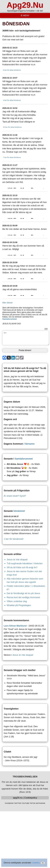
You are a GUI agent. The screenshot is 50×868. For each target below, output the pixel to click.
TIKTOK (32, 803)
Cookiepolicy (31, 798)
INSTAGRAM (40, 803)
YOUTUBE (25, 803)
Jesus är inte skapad (17, 559)
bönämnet (19, 511)
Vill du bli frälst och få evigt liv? (22, 567)
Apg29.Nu (25, 5)
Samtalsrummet (10, 319)
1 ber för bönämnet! (14, 539)
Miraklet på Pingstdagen (19, 605)
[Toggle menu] (25, 15)
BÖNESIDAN (16, 24)
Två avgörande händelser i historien (25, 563)
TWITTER (18, 803)
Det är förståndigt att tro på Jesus (23, 593)
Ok (43, 863)
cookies (36, 863)
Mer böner (8, 303)
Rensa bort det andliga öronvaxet (23, 597)
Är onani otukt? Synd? (15, 496)
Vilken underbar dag (17, 601)
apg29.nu (18, 798)
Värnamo (29, 444)
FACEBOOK (9, 803)
